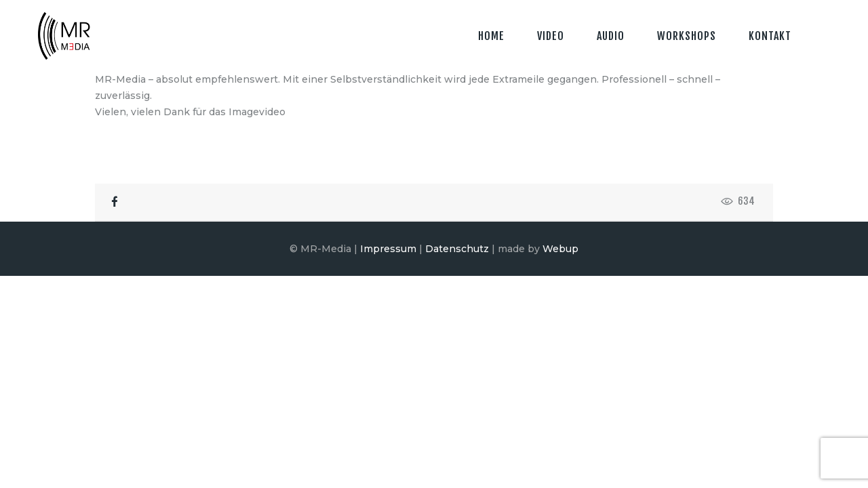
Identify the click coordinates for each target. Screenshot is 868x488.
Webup (560, 249)
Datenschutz (457, 249)
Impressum (388, 249)
